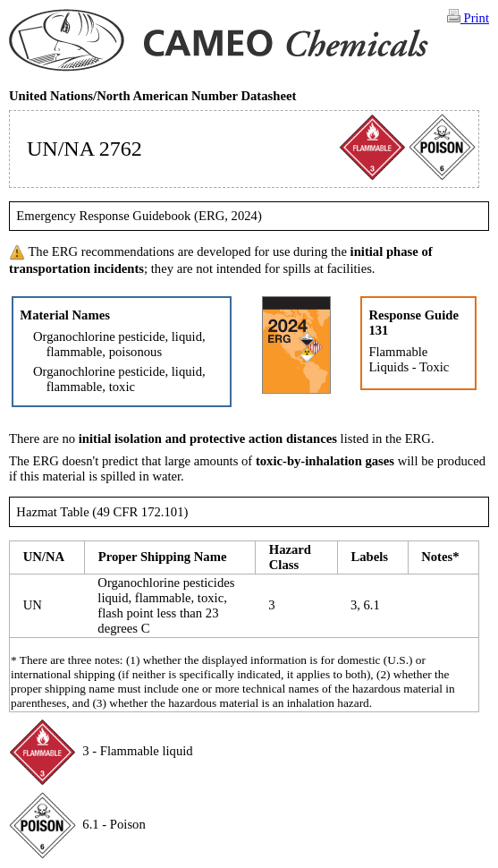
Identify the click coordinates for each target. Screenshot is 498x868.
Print (468, 17)
